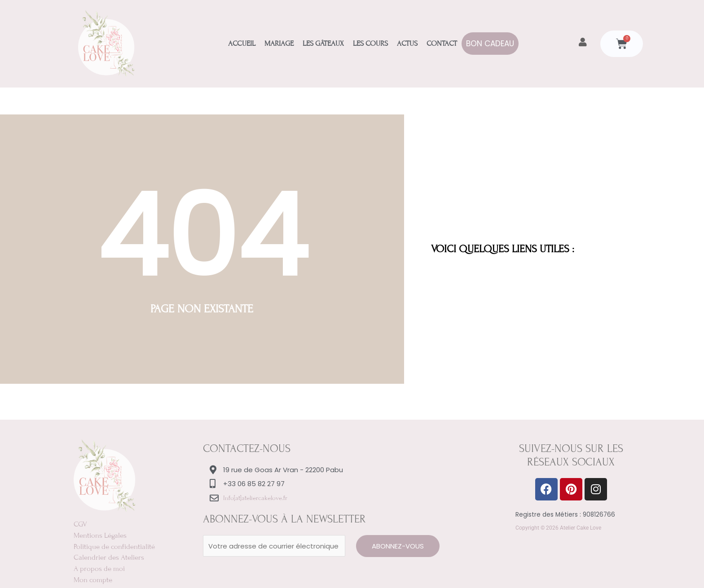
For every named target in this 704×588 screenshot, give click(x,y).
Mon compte (93, 578)
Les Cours (370, 44)
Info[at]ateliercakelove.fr (255, 498)
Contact (442, 44)
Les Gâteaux (323, 44)
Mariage (279, 44)
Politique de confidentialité (114, 546)
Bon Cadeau (490, 44)
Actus (407, 44)
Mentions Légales (100, 535)
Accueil (242, 44)
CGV (80, 524)
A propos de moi (99, 567)
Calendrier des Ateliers (109, 557)
